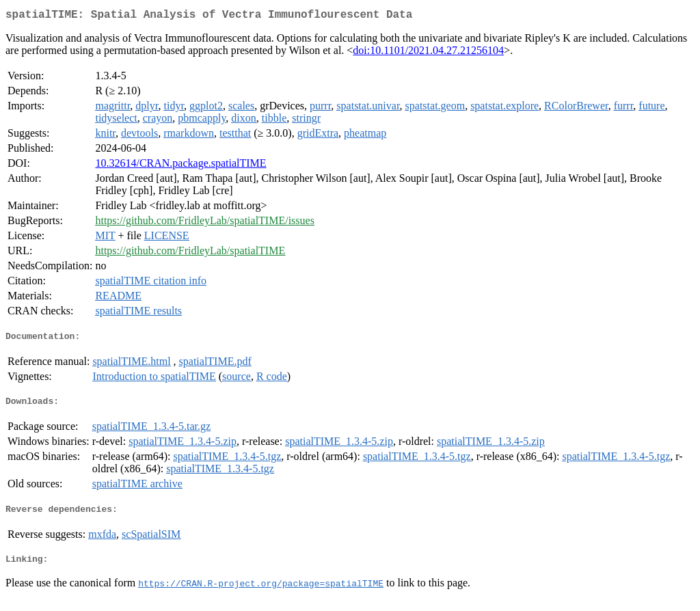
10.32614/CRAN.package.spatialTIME (180, 166)
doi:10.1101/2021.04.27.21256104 (428, 53)
